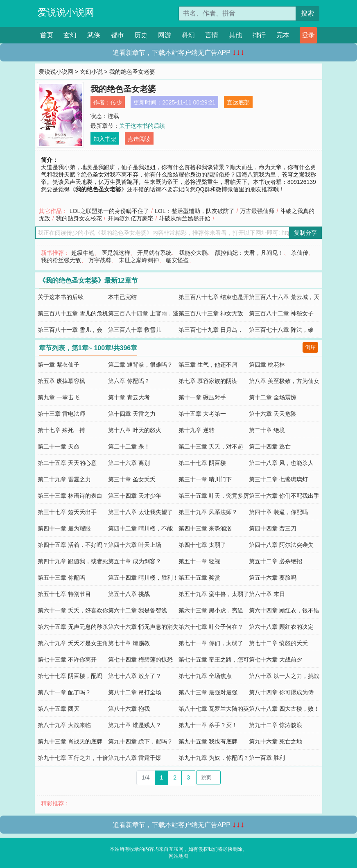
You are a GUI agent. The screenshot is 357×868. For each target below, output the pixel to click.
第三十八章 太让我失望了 (140, 512)
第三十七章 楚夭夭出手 (67, 512)
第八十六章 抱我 (129, 709)
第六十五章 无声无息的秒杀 (73, 627)
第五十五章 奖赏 (199, 578)
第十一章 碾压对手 (202, 397)
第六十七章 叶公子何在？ (211, 627)
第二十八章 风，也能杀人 (281, 463)
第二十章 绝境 (267, 430)
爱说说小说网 (66, 12)
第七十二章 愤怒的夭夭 (278, 643)
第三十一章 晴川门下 (205, 479)
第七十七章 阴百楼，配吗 (70, 676)
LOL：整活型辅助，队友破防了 (194, 211)
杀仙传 (300, 253)
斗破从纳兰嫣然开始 (185, 218)
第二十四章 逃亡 (270, 446)
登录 (308, 35)
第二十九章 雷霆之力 (64, 479)
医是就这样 (116, 253)
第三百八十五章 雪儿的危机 (73, 313)
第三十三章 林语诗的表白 (70, 496)
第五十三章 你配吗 (61, 578)
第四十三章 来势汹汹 (205, 528)
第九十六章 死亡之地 (276, 741)
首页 (47, 35)
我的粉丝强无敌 (61, 260)
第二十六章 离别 (129, 463)
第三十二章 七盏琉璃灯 (278, 479)
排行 (259, 35)
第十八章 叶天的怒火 (135, 430)
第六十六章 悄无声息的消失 (143, 627)
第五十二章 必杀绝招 (276, 561)
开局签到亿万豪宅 (131, 218)
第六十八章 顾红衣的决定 (281, 627)
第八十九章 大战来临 (64, 725)
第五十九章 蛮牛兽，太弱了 (214, 594)
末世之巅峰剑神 (139, 260)
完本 (283, 35)
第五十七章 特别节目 (64, 594)
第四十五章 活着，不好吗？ (73, 545)
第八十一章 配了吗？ (64, 692)
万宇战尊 (100, 260)
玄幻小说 (91, 72)
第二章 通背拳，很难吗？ (140, 365)
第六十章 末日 (267, 594)
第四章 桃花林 (267, 365)
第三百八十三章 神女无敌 (211, 313)
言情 (212, 35)
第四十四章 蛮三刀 (273, 528)
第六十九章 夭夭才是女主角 (73, 643)
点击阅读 (139, 139)
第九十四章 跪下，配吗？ (140, 741)
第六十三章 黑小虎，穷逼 (211, 610)
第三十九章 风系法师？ (208, 512)
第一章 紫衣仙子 (59, 365)
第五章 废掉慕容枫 (61, 381)
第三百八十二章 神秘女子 (281, 313)
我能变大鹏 (193, 253)
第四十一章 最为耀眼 (64, 528)
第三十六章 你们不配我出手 (284, 496)
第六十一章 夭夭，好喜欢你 (73, 610)
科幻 (188, 35)
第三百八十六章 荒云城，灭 (284, 297)
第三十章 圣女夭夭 (132, 479)
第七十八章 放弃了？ (135, 676)
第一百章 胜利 (267, 758)
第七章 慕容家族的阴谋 (208, 381)
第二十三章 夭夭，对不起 (211, 446)
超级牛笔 (83, 253)
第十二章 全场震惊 (273, 397)
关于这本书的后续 (142, 126)
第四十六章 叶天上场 (135, 545)
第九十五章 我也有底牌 (208, 741)
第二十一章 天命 (59, 446)
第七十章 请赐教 (129, 643)
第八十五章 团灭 (59, 709)
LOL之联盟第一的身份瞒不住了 (109, 211)
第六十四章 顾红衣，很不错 (284, 610)
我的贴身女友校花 (79, 218)
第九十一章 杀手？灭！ (208, 725)
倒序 (310, 347)
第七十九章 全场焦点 (205, 676)
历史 (141, 35)
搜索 (307, 13)
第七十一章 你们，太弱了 (211, 643)
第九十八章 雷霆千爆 (135, 758)
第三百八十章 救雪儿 (135, 330)
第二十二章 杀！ (129, 446)
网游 (165, 35)
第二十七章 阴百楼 (202, 463)
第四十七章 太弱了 (202, 545)
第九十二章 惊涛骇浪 (276, 725)
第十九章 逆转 (197, 430)
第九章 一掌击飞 (59, 397)
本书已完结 (122, 297)
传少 (116, 102)
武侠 (94, 35)
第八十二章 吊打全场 (135, 692)
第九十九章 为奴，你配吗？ (214, 758)
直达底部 (238, 102)
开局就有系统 (154, 253)
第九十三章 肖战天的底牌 (70, 741)
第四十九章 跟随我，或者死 (73, 561)
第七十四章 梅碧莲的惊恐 (140, 659)
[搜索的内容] (237, 14)
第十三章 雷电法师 (61, 414)
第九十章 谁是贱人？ (135, 725)
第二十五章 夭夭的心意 (67, 463)
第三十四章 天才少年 (135, 496)
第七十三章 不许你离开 (67, 659)
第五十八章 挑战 (129, 594)
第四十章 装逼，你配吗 (278, 512)
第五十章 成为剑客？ (135, 561)
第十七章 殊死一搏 (61, 430)
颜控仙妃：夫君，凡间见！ (249, 253)
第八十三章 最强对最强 (208, 692)
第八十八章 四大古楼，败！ (284, 709)
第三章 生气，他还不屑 (208, 365)
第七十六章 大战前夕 (276, 659)
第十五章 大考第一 (202, 414)
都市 (117, 35)
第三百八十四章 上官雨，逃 (143, 313)
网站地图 (178, 856)
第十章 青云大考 (129, 397)
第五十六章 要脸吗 (273, 578)
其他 (235, 35)
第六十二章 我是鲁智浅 (138, 610)
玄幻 (70, 35)
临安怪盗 (177, 260)
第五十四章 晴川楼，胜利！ (143, 578)
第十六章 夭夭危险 (273, 414)
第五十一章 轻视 (199, 561)
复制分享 (305, 233)
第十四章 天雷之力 (132, 414)
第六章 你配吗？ (129, 381)
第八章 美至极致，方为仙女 (284, 381)
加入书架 (105, 139)
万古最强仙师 (257, 211)
